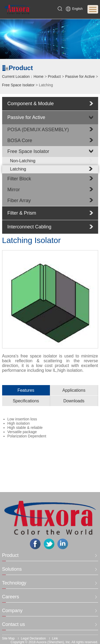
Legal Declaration (33, 638)
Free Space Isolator (18, 85)
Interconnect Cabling (29, 227)
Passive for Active (80, 76)
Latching (52, 169)
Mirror (14, 190)
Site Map (8, 638)
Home (39, 76)
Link (55, 638)
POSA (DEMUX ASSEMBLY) (38, 130)
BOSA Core (20, 140)
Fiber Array (19, 201)
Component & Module (31, 104)
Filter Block (19, 179)
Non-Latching (52, 161)
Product (54, 76)
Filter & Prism (22, 213)
